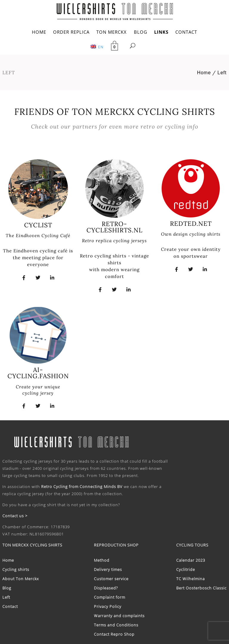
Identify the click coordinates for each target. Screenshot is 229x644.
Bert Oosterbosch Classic (201, 588)
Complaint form (110, 597)
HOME (39, 32)
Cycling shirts (16, 569)
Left (222, 73)
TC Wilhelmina (191, 579)
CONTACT (186, 32)
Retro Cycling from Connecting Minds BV (82, 487)
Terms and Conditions (116, 625)
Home (204, 73)
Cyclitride (186, 569)
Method (102, 560)
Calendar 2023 (191, 560)
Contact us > (15, 516)
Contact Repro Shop (114, 634)
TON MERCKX (112, 32)
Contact (10, 606)
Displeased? (106, 588)
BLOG (141, 32)
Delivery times (108, 569)
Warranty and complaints (119, 616)
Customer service (111, 579)
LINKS (161, 32)
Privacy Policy (108, 606)
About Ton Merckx (21, 579)
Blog (7, 588)
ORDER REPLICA (71, 32)
